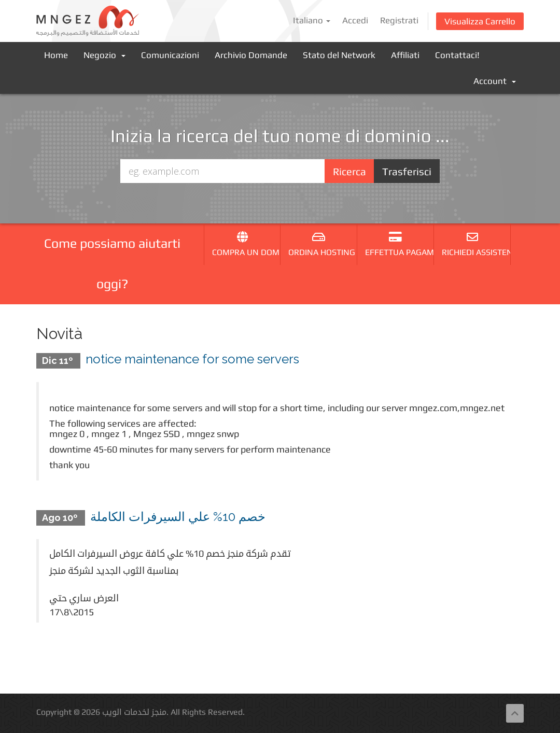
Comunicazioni (170, 55)
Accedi (355, 20)
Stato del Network (339, 55)
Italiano (312, 20)
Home (56, 55)
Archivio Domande (251, 55)
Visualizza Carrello (480, 21)
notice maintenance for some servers (192, 359)
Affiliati (405, 55)
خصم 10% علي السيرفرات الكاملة (178, 517)
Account (495, 81)
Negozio (104, 55)
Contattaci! (457, 55)
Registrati (399, 20)
